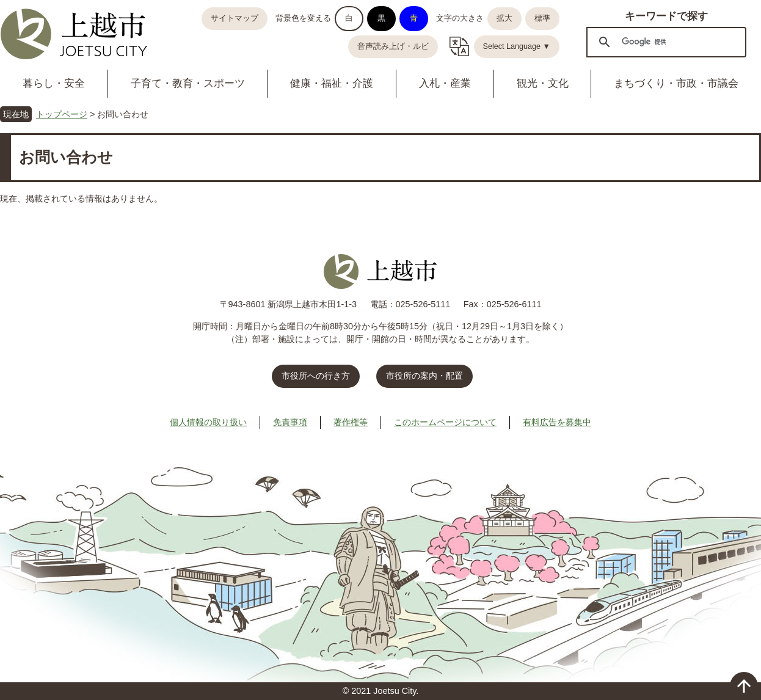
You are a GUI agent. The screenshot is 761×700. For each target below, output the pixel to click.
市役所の (424, 376)
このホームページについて (445, 422)
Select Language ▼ (517, 46)
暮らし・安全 (54, 83)
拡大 (504, 18)
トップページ (62, 114)
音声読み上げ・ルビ (393, 46)
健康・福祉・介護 (332, 83)
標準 (542, 18)
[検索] (665, 42)
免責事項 (290, 422)
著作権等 (351, 422)
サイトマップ (235, 18)
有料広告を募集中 (557, 422)
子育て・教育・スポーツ (188, 83)
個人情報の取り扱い (208, 422)
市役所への (316, 376)
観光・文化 (543, 83)
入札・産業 (445, 83)
